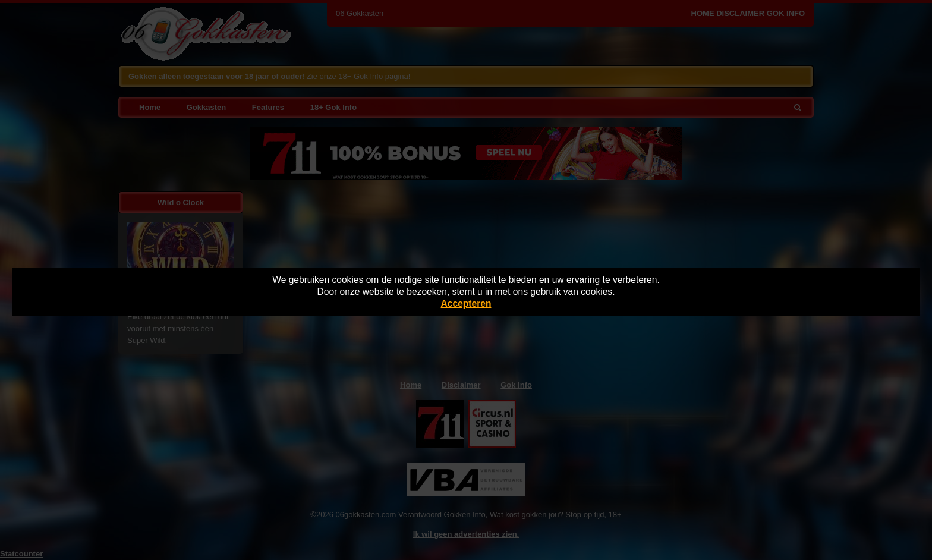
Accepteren (466, 303)
